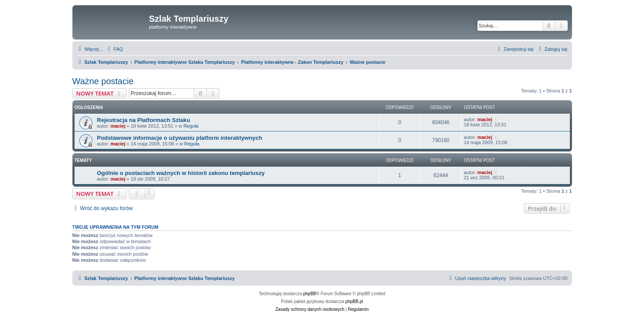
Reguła (191, 126)
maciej (118, 126)
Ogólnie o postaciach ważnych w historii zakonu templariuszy (181, 173)
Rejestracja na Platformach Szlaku (144, 120)
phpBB (310, 294)
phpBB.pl (354, 301)
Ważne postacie (103, 81)
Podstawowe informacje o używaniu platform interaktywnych (180, 138)
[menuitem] (114, 49)
